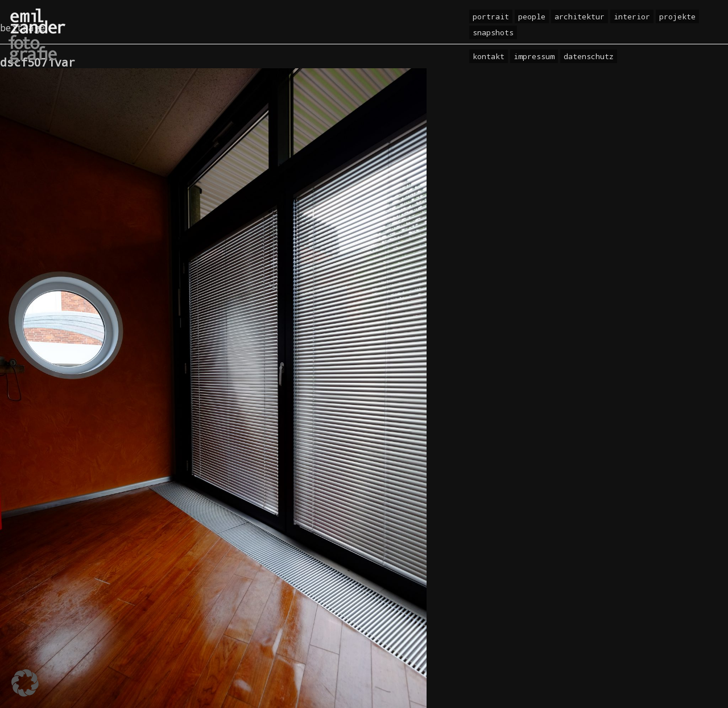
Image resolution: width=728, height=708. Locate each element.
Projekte (677, 16)
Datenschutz (589, 56)
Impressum (534, 56)
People (532, 16)
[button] (25, 683)
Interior (632, 16)
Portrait (491, 16)
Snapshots (493, 32)
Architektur (580, 16)
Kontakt (489, 56)
